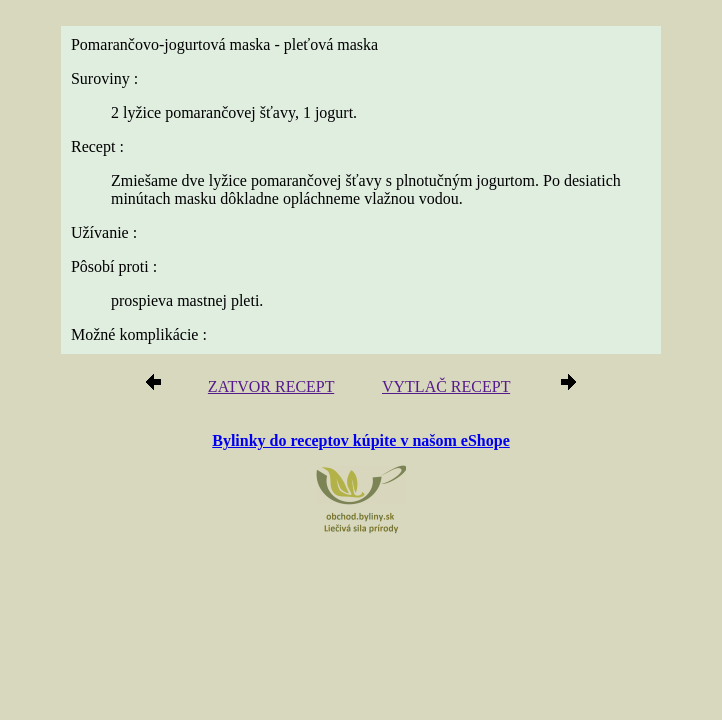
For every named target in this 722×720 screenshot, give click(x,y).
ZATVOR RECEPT (271, 386)
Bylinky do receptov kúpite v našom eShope (361, 440)
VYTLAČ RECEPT (446, 386)
